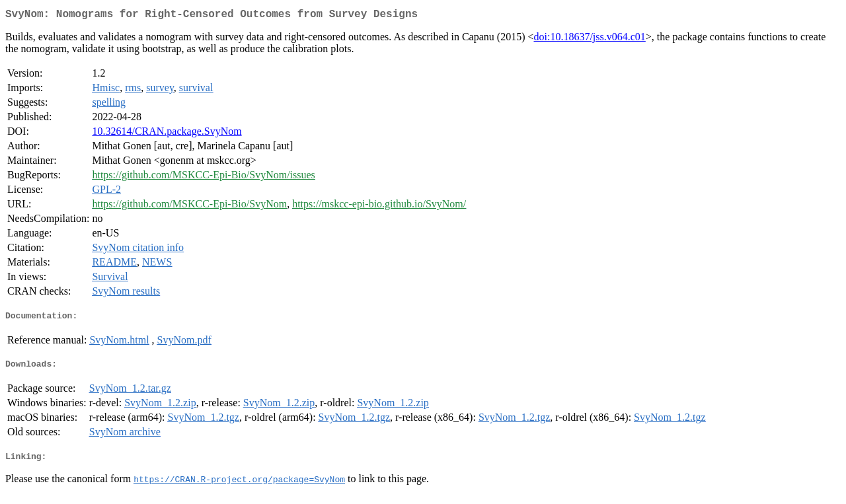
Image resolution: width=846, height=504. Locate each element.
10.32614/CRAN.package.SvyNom (167, 134)
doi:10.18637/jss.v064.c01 (589, 39)
